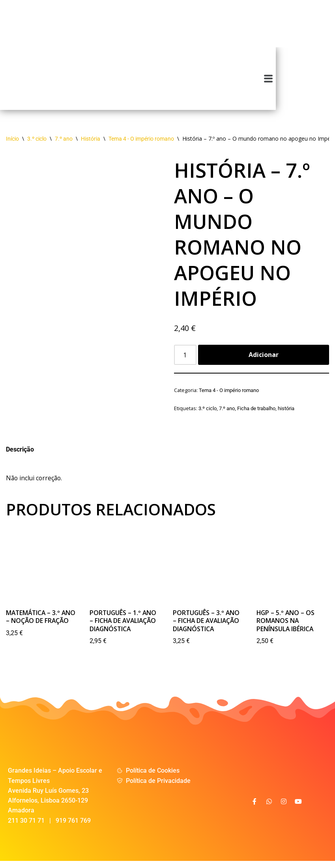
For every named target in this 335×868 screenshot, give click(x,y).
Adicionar (264, 359)
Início (12, 143)
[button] (328, 81)
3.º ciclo (37, 143)
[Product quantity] (185, 360)
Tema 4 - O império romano (141, 143)
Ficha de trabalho (256, 413)
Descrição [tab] (20, 455)
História (91, 143)
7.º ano (64, 143)
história (286, 413)
